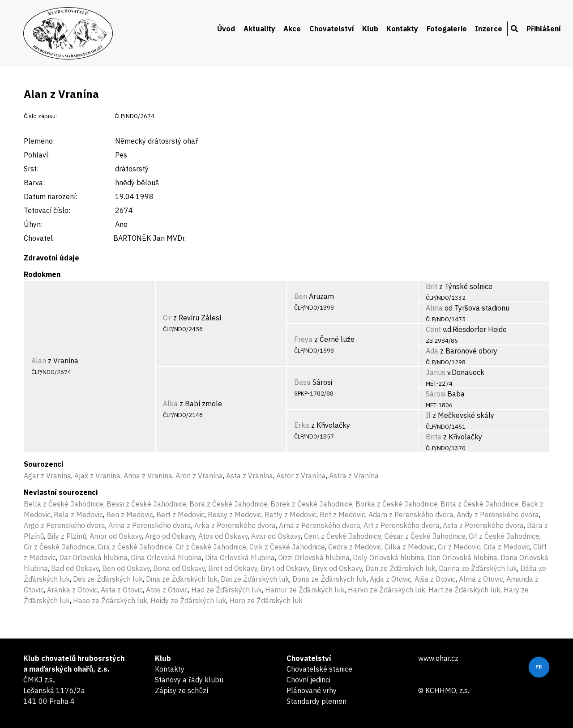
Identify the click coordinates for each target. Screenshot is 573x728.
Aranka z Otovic (72, 590)
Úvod (226, 29)
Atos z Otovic (167, 590)
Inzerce (489, 29)
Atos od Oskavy (223, 536)
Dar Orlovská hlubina (93, 558)
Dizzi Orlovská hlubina (314, 558)
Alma (434, 308)
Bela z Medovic (78, 515)
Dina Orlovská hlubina (166, 558)
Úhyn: (33, 224)
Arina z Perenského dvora (150, 525)
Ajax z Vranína (97, 476)
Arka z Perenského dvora (235, 525)
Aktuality (259, 29)
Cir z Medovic (459, 547)
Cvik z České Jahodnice (287, 547)
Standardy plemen (316, 701)
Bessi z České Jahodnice (146, 504)
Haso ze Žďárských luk (110, 600)
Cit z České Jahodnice (211, 547)
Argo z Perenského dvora (64, 525)
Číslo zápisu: (40, 116)
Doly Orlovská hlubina (389, 558)
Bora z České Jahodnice (228, 504)
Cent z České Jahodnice (343, 536)
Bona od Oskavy (179, 568)
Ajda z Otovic (391, 579)
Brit (432, 286)
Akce (292, 29)
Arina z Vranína (148, 476)
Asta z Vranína (250, 476)
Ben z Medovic (130, 515)
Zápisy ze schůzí (182, 690)
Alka (170, 404)
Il (428, 415)
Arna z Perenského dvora (320, 525)
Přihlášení (544, 29)
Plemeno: (39, 141)
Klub (370, 29)
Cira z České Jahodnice (135, 547)
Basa (302, 382)
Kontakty (402, 29)
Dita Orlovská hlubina (240, 558)
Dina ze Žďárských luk (182, 579)
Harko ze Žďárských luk (387, 590)
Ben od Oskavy (126, 568)
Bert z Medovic (180, 515)
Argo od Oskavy (170, 536)
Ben (301, 296)
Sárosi (436, 394)
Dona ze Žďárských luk (329, 579)
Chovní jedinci (308, 680)
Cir (167, 318)
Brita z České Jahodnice (479, 504)
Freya (303, 339)
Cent (433, 329)
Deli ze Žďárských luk (108, 579)
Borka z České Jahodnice (396, 504)
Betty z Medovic (291, 515)
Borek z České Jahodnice (311, 504)
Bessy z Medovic (235, 515)
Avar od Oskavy (276, 536)
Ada (432, 351)
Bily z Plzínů (67, 536)
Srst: (31, 169)
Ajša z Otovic (435, 579)
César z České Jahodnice (425, 536)
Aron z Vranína (199, 476)
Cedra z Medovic (355, 547)
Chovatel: (39, 238)
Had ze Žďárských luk (227, 590)
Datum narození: (51, 196)
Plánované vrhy (312, 690)
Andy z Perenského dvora (498, 515)
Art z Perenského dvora (402, 525)
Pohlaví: (37, 155)
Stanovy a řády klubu (189, 680)
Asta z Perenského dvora (483, 525)
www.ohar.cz (438, 658)
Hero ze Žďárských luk (266, 600)
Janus (436, 372)
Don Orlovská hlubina (462, 558)
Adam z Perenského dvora (411, 515)
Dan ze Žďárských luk (400, 568)
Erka (302, 425)
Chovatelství (332, 29)
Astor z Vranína (301, 476)
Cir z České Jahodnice (59, 547)
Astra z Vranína (354, 476)
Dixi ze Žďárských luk (255, 579)
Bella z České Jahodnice (64, 504)
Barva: (34, 183)
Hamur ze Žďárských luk (305, 590)
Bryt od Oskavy (285, 568)
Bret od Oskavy (233, 568)
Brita (434, 437)
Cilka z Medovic (410, 547)
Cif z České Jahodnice (504, 536)
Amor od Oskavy (116, 536)
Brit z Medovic (342, 515)
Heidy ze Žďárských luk (188, 600)
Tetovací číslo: (47, 210)
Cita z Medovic (507, 547)
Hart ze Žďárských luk (464, 590)
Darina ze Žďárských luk (478, 568)
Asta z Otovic (122, 590)
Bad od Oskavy (75, 568)
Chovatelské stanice (319, 669)
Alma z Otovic (481, 579)
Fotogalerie (447, 29)
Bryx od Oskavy (337, 568)
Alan (39, 361)
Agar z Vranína (47, 476)
